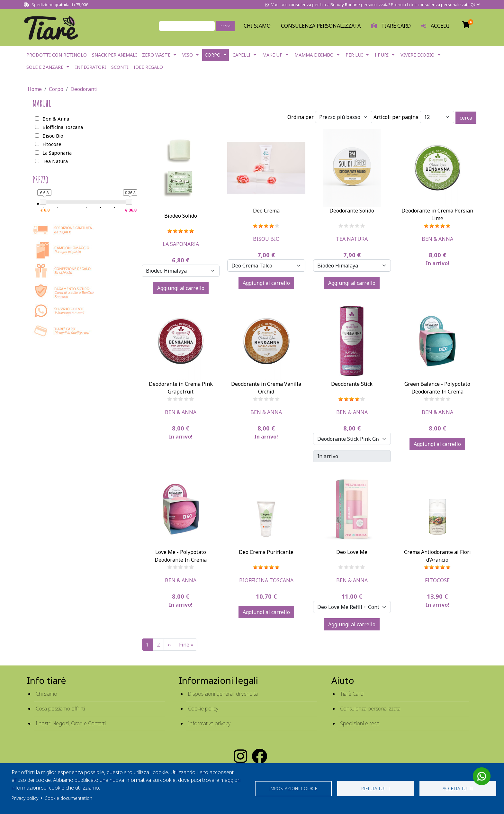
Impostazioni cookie (293, 788)
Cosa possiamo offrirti (60, 709)
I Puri (382, 55)
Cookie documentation (68, 798)
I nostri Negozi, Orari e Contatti (71, 723)
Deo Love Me (352, 552)
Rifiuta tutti (376, 788)
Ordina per (301, 117)
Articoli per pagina (396, 117)
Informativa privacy (209, 723)
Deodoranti (84, 89)
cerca (225, 26)
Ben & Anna (437, 239)
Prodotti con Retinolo (57, 55)
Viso (188, 55)
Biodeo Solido (181, 216)
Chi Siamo (257, 26)
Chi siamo (46, 694)
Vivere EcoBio (418, 55)
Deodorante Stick (352, 384)
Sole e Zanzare (45, 67)
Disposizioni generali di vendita (223, 694)
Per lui (354, 55)
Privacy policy (25, 798)
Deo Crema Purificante (266, 552)
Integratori (91, 67)
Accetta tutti (458, 788)
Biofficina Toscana (266, 580)
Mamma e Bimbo (314, 55)
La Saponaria (181, 244)
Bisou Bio (266, 239)
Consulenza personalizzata (321, 26)
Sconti (120, 67)
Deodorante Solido (352, 211)
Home (35, 89)
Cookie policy (203, 709)
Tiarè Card (352, 694)
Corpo (213, 55)
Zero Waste (156, 55)
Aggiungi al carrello (181, 288)
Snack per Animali (114, 55)
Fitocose (437, 580)
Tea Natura (352, 239)
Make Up (272, 55)
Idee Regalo (148, 67)
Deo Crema (266, 211)
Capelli (241, 55)
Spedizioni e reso (360, 723)
